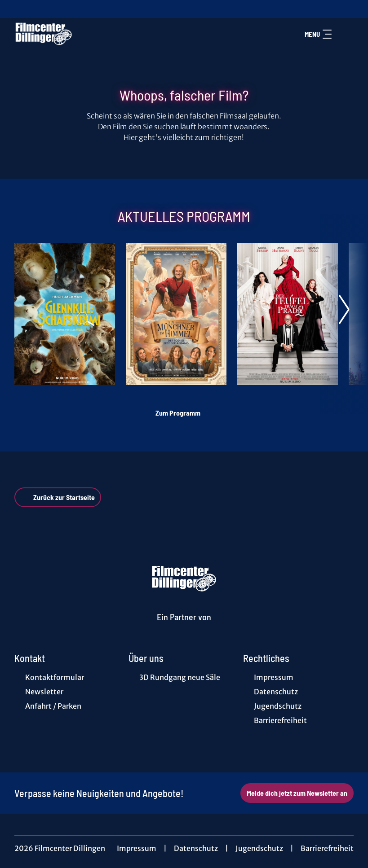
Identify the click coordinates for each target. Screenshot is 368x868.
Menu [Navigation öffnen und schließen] (318, 34)
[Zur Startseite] (77, 34)
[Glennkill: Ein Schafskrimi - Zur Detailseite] (65, 314)
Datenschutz (196, 848)
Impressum (137, 848)
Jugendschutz (259, 848)
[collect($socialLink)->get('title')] (16, 9)
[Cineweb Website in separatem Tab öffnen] (184, 627)
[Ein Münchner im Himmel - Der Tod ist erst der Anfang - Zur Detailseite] (176, 314)
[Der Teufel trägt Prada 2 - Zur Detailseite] (288, 314)
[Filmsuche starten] (345, 34)
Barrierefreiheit (327, 848)
